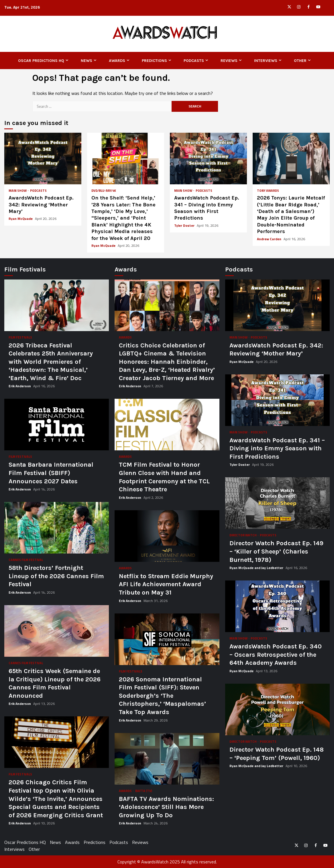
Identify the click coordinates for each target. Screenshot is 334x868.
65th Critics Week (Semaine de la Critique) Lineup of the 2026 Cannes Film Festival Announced (57, 631)
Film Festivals (20, 338)
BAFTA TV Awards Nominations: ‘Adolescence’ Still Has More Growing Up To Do (167, 759)
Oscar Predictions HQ (41, 61)
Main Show (18, 191)
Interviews (266, 61)
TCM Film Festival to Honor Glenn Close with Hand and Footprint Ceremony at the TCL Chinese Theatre (167, 425)
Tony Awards (268, 191)
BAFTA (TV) (144, 791)
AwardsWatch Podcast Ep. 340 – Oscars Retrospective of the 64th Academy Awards (277, 606)
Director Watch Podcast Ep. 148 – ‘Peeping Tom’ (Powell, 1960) (277, 709)
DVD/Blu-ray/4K (104, 191)
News (87, 61)
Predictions (154, 61)
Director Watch (243, 535)
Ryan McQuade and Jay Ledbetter (257, 568)
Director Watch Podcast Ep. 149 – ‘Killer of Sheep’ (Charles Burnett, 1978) (277, 503)
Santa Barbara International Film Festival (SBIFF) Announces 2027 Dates (57, 425)
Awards (117, 61)
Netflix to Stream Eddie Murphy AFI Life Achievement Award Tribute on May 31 (167, 536)
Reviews (229, 61)
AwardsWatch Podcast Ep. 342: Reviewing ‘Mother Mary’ (43, 159)
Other (300, 61)
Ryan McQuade (21, 219)
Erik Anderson (20, 386)
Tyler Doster (185, 225)
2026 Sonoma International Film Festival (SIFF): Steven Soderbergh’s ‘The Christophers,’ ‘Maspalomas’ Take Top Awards (167, 639)
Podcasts (194, 61)
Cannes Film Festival (26, 560)
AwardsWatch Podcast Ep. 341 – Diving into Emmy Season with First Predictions (208, 159)
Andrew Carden (270, 239)
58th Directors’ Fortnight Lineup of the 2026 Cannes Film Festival (57, 528)
